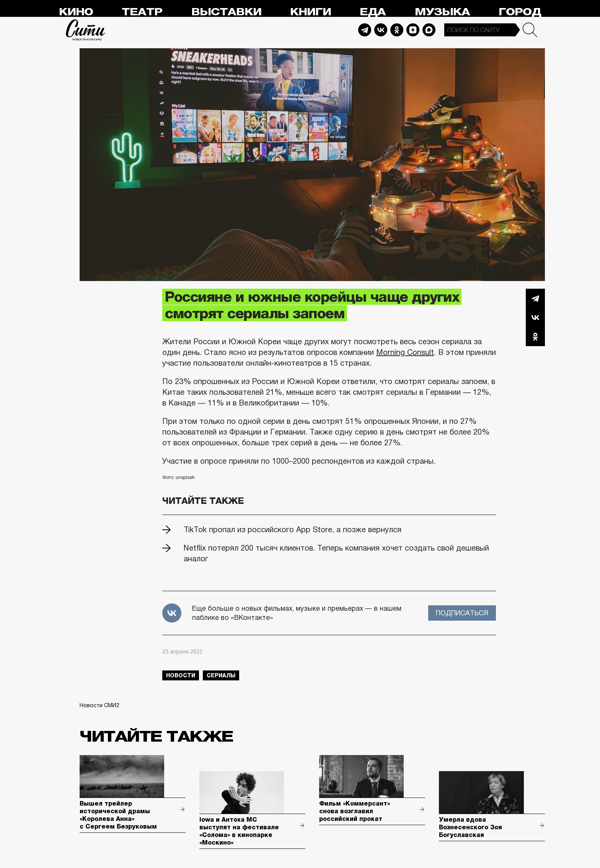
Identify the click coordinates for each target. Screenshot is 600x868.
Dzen (413, 30)
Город (520, 12)
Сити (86, 30)
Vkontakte (381, 30)
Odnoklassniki (397, 30)
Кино (76, 12)
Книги (311, 12)
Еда (373, 12)
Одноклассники (535, 337)
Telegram (365, 30)
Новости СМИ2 (99, 705)
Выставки (226, 12)
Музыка (442, 12)
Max (429, 30)
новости (181, 675)
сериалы (221, 675)
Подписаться (462, 613)
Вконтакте (535, 317)
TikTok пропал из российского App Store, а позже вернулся (293, 530)
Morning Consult (405, 352)
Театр (142, 12)
